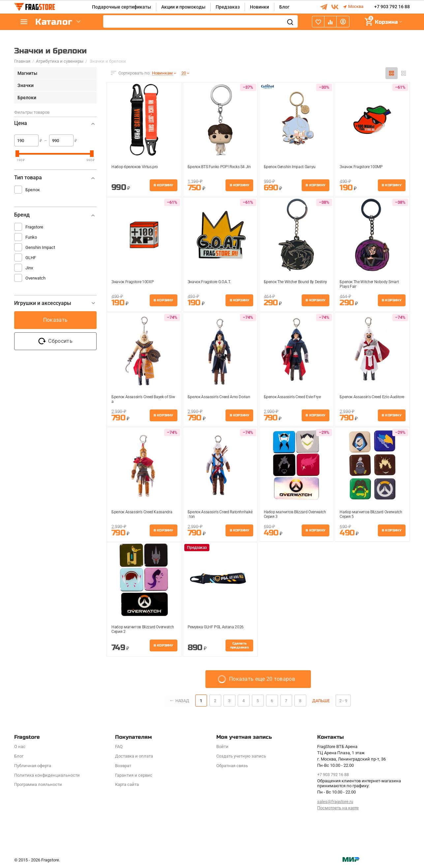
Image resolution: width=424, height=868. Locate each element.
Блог (284, 7)
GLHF (31, 258)
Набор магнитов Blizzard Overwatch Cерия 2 (143, 629)
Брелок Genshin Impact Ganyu (290, 167)
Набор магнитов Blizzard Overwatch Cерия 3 (295, 514)
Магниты (27, 73)
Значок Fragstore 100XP (133, 282)
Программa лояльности (38, 784)
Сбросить (55, 341)
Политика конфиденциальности (47, 775)
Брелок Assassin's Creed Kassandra (142, 512)
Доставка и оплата (134, 756)
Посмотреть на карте (338, 808)
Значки (26, 85)
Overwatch (35, 278)
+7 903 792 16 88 (392, 7)
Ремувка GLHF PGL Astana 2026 (216, 627)
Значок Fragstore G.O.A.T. (209, 282)
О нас (20, 747)
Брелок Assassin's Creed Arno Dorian (219, 397)
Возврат (123, 766)
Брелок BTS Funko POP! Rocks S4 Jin (219, 167)
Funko (31, 237)
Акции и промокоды (183, 7)
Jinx (29, 268)
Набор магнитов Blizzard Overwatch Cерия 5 (371, 514)
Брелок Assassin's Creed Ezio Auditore (372, 397)
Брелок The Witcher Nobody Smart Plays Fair (369, 284)
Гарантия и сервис (134, 775)
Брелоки (27, 98)
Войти (222, 747)
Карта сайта (127, 784)
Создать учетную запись (241, 756)
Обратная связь (232, 766)
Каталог (54, 22)
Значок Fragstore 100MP (361, 167)
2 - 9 (344, 701)
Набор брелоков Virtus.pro (135, 167)
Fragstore (34, 227)
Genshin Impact (40, 247)
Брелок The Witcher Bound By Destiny (295, 282)
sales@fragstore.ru (335, 802)
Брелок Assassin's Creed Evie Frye (292, 397)
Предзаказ (228, 7)
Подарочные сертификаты (121, 7)
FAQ (119, 747)
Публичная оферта (33, 766)
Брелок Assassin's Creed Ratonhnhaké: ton (220, 514)
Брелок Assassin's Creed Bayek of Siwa (143, 399)
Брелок (33, 190)
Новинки (259, 7)
